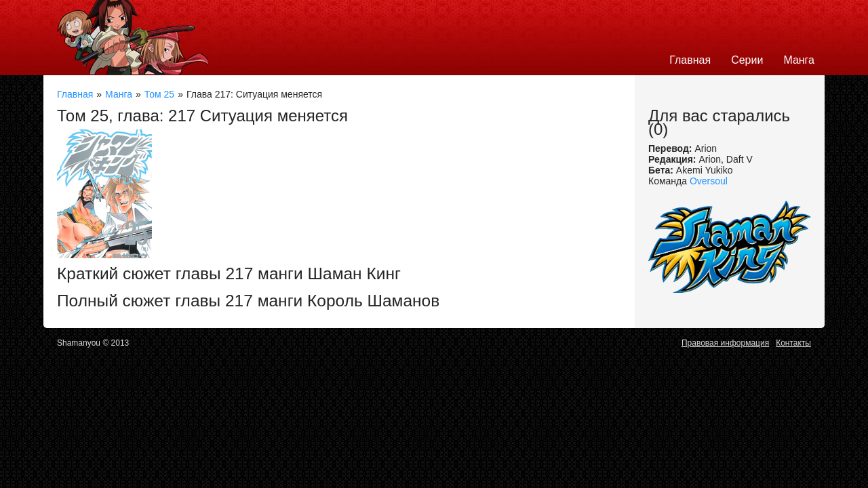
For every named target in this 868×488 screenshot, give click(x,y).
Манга (799, 60)
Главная (690, 60)
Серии (747, 60)
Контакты (793, 343)
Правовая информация (725, 343)
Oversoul (709, 181)
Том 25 (159, 94)
